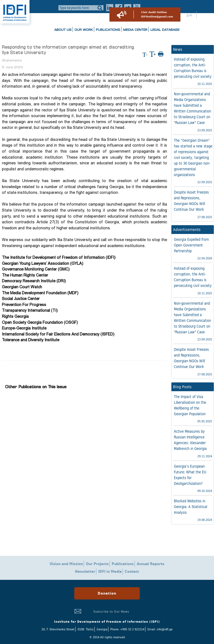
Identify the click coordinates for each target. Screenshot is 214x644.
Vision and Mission (66, 564)
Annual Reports (151, 564)
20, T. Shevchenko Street (58, 629)
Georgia (102, 629)
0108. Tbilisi (86, 629)
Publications (108, 30)
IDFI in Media (110, 572)
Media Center (135, 30)
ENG (204, 15)
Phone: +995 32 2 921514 (127, 629)
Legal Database (165, 30)
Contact (132, 572)
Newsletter (85, 572)
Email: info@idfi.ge (160, 629)
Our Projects (97, 564)
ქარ (189, 15)
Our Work (84, 30)
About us (63, 30)
